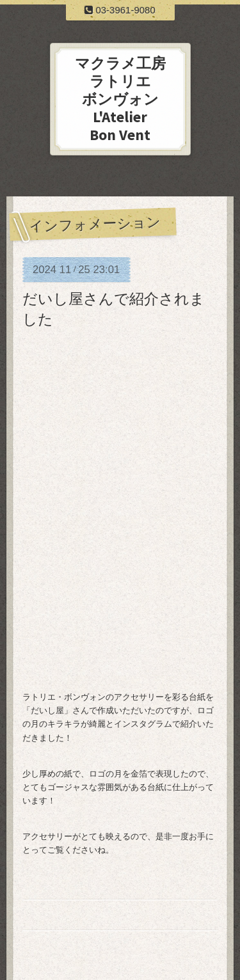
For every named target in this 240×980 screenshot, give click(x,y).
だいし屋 (47, 710)
